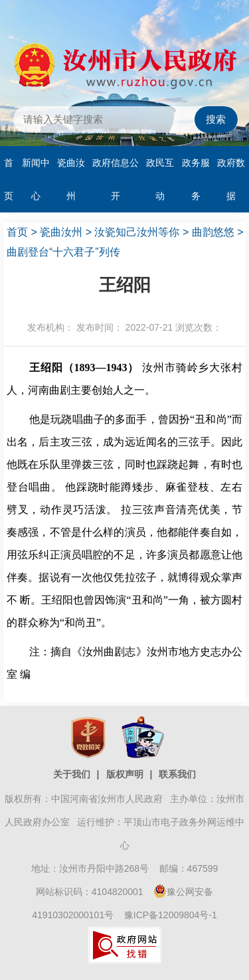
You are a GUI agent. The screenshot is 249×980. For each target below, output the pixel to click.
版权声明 (125, 774)
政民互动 (160, 179)
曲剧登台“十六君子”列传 (63, 252)
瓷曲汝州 (71, 179)
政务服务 (196, 179)
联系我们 (177, 774)
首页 (9, 179)
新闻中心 (36, 179)
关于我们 (72, 774)
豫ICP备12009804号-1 (171, 915)
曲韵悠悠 (213, 232)
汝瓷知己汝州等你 (137, 232)
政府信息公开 (116, 179)
